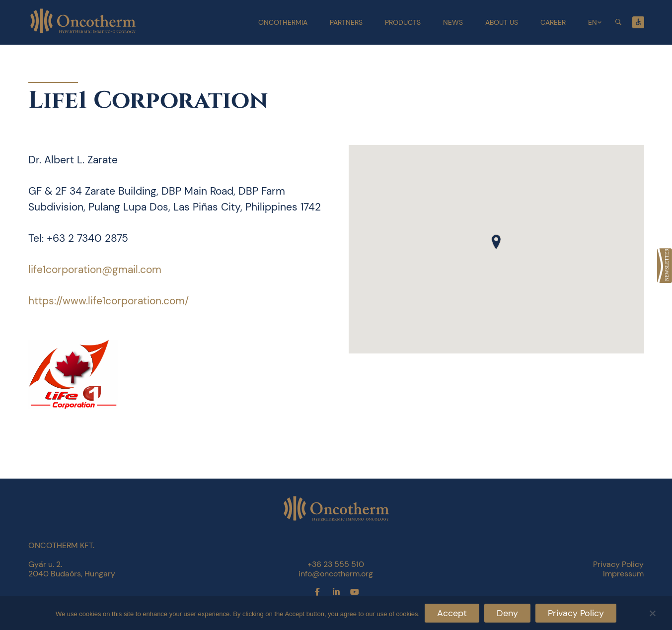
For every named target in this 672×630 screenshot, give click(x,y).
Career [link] (553, 22)
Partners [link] (346, 22)
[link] (665, 266)
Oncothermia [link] (283, 22)
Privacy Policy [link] (618, 564)
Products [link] (403, 22)
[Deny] (652, 612)
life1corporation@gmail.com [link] (95, 270)
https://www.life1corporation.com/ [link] (109, 301)
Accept (452, 613)
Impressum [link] (623, 574)
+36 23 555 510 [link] (336, 564)
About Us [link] (502, 22)
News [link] (453, 22)
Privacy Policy (576, 613)
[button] (496, 242)
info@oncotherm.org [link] (336, 574)
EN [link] (593, 22)
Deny (507, 613)
